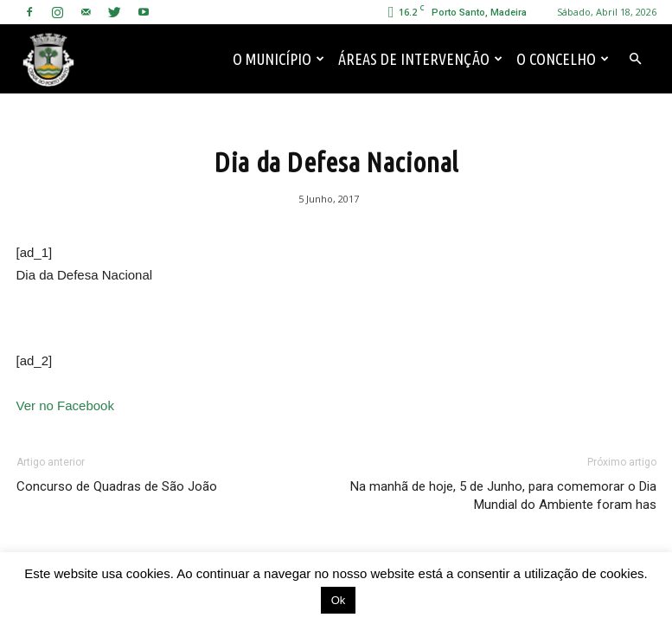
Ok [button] (339, 600)
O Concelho (563, 59)
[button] (636, 59)
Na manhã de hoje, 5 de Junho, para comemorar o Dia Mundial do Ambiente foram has (503, 495)
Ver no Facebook (65, 405)
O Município (278, 59)
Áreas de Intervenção (420, 59)
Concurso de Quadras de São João (117, 486)
